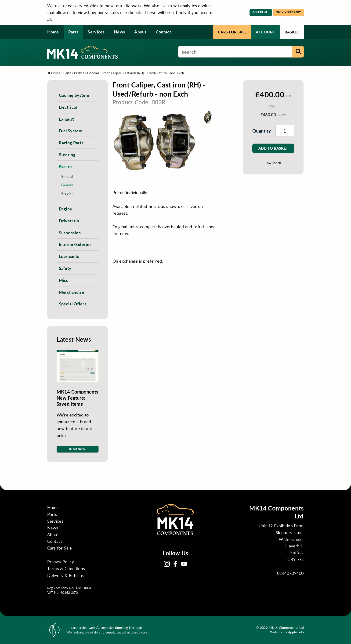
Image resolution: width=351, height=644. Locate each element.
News (119, 32)
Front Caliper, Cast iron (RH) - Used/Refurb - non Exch (143, 73)
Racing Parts (71, 143)
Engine (66, 209)
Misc (64, 280)
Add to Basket (273, 148)
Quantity (259, 131)
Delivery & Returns (66, 575)
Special (67, 176)
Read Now (77, 449)
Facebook (175, 564)
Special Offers (73, 304)
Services (96, 32)
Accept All (261, 12)
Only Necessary (288, 12)
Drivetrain (69, 221)
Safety (65, 268)
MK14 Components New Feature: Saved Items (78, 398)
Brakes (79, 73)
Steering (67, 154)
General (93, 73)
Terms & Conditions (66, 568)
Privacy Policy (61, 562)
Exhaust (67, 119)
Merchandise (72, 292)
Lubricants (69, 256)
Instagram (167, 564)
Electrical (68, 107)
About (140, 32)
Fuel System (71, 131)
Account (265, 32)
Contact (163, 32)
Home (53, 32)
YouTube (184, 564)
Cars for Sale (232, 32)
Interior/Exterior (75, 244)
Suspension (70, 233)
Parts (73, 32)
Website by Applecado (287, 632)
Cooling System (74, 95)
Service (67, 194)
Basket (292, 32)
